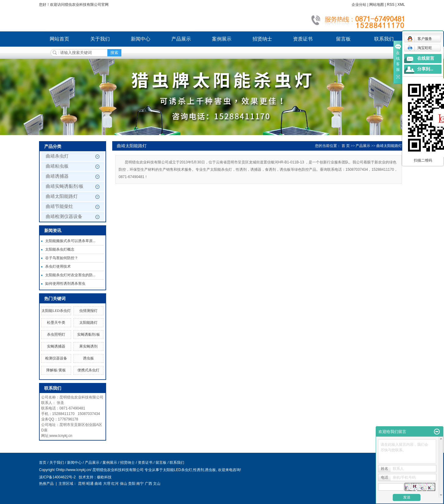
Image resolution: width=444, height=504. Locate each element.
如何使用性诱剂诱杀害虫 (65, 284)
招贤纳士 (262, 39)
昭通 (90, 484)
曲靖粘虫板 (57, 166)
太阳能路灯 (88, 323)
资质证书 (303, 39)
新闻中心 (141, 39)
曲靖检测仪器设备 (64, 216)
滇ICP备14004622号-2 (57, 477)
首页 (43, 463)
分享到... (425, 69)
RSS (391, 5)
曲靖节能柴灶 (59, 206)
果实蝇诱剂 (88, 346)
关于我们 (100, 39)
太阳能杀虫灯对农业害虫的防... (70, 275)
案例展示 (222, 39)
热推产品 (46, 484)
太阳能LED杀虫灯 (56, 311)
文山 (157, 484)
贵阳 (132, 484)
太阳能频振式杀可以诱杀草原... (70, 241)
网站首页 (59, 39)
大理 (107, 484)
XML (401, 5)
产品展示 (181, 39)
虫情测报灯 (88, 311)
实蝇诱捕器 (56, 346)
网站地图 (377, 5)
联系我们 (384, 39)
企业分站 (359, 5)
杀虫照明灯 (56, 334)
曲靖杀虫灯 (57, 156)
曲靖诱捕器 (57, 176)
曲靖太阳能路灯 (62, 196)
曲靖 (98, 484)
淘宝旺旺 (420, 48)
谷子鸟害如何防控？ (62, 258)
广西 (149, 484)
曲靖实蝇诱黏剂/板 (65, 186)
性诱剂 (199, 470)
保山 (124, 484)
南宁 (140, 484)
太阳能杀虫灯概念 (60, 249)
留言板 (343, 39)
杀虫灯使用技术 (58, 266)
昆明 (82, 484)
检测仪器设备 (56, 358)
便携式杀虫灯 (88, 370)
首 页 (346, 146)
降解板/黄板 (56, 370)
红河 (115, 484)
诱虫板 (88, 358)
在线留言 (426, 58)
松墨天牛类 (56, 323)
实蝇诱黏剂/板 (89, 334)
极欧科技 (104, 477)
